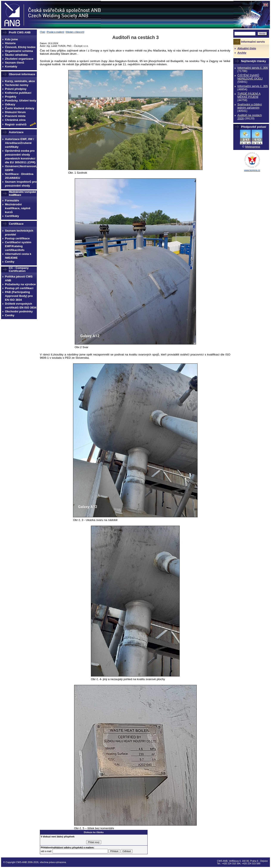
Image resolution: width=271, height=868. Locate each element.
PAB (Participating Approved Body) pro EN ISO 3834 (19, 296)
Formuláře (12, 200)
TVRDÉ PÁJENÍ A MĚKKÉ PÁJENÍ (249, 95)
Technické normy (17, 85)
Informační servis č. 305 (253, 86)
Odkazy (10, 104)
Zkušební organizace (19, 59)
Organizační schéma (19, 51)
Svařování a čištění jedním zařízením (250, 106)
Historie (10, 43)
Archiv (242, 53)
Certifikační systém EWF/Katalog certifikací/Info (18, 246)
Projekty (11, 97)
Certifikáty (12, 216)
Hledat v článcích (75, 32)
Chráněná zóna (15, 120)
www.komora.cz (252, 170)
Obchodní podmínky (19, 311)
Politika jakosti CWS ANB (19, 278)
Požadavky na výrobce (20, 284)
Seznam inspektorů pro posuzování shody (21, 184)
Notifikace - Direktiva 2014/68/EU (19, 176)
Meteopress (253, 147)
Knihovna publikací (18, 93)
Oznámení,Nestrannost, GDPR (21, 168)
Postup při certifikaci (19, 288)
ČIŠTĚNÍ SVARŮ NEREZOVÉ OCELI (250, 77)
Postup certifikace (17, 238)
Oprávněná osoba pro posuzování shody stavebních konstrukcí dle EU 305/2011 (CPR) (20, 157)
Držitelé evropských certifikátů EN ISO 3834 (21, 306)
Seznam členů (15, 63)
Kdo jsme (11, 39)
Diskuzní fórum (15, 112)
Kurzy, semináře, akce (20, 81)
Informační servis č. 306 (253, 68)
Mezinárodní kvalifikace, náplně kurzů (18, 208)
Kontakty (11, 66)
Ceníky (10, 262)
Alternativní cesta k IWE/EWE (18, 256)
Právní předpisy (16, 89)
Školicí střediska (16, 55)
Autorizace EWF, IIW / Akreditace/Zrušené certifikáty (19, 143)
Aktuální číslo (247, 48)
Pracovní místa (15, 116)
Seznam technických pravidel (19, 233)
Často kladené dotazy (20, 108)
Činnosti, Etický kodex (20, 47)
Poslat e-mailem (55, 32)
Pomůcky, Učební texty (21, 101)
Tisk (43, 32)
